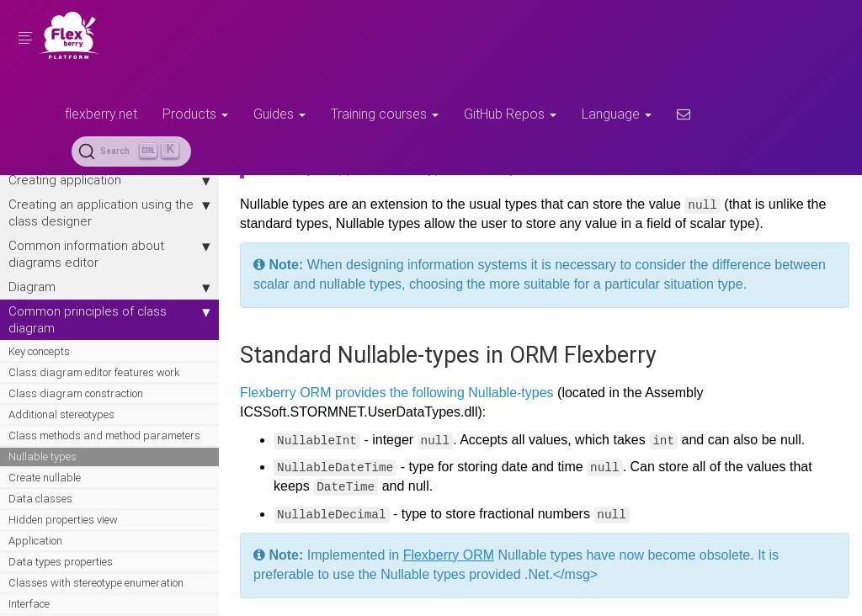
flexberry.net (101, 114)
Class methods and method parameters (104, 435)
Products (195, 114)
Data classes (40, 499)
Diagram (109, 287)
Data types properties (61, 562)
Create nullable (45, 478)
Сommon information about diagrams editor (109, 254)
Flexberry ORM (285, 393)
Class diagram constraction (76, 393)
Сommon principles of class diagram (109, 319)
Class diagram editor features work (94, 372)
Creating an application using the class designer (109, 212)
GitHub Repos (510, 114)
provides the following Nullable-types (444, 393)
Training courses (385, 114)
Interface (29, 604)
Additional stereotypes (61, 414)
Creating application (109, 180)
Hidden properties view (63, 520)
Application (35, 541)
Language (617, 114)
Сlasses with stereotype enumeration (96, 583)
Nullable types (43, 457)
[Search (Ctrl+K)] (131, 151)
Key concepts (39, 351)
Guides (279, 114)
